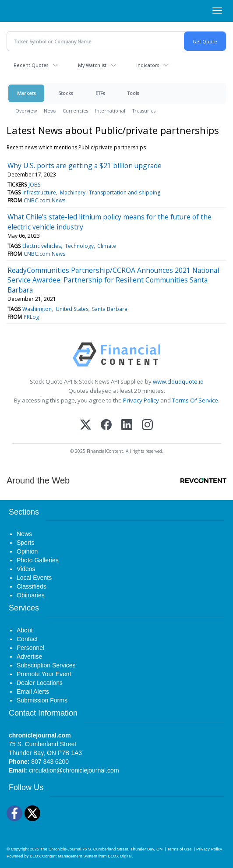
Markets (26, 93)
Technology (79, 246)
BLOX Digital (120, 856)
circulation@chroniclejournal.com (74, 770)
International (110, 111)
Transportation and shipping (125, 192)
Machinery (73, 192)
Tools (133, 93)
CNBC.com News (44, 200)
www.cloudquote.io (178, 381)
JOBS (34, 185)
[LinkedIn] (127, 425)
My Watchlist (92, 65)
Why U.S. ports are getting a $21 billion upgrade (85, 166)
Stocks (65, 93)
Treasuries (144, 111)
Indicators (148, 65)
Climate (107, 246)
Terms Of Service (195, 400)
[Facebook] (106, 425)
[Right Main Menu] (217, 11)
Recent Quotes (31, 65)
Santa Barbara (110, 309)
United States (72, 309)
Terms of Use (179, 849)
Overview (26, 111)
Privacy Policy (141, 400)
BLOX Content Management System (64, 856)
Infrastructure (39, 192)
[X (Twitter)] (86, 425)
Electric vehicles (42, 246)
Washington (37, 309)
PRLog (31, 317)
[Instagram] (147, 425)
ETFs (100, 93)
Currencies (75, 111)
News (50, 111)
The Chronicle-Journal (61, 849)
